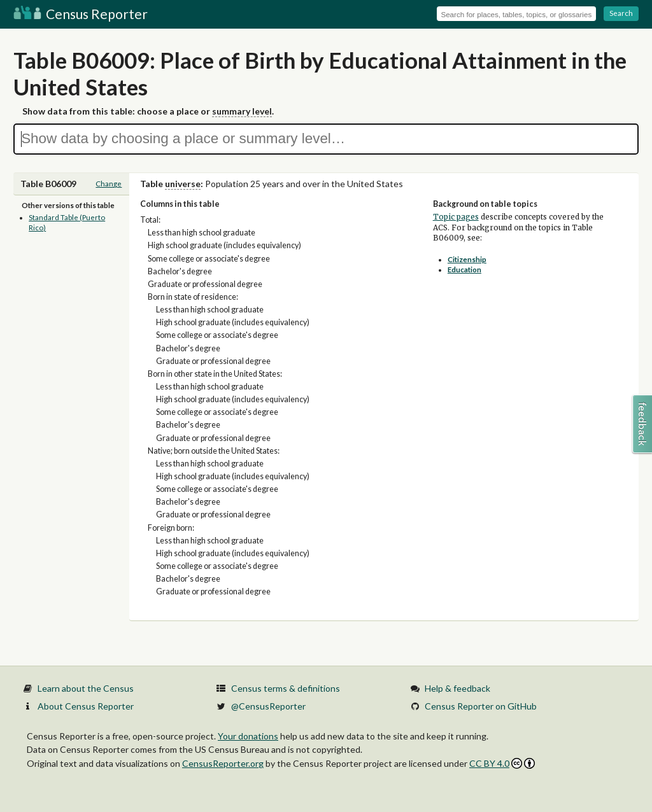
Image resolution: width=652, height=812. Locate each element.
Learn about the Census (86, 688)
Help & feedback (457, 688)
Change (109, 184)
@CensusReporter (268, 706)
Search (621, 13)
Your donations (248, 736)
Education (464, 269)
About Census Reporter (86, 706)
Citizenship (467, 259)
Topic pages (456, 217)
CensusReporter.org (223, 763)
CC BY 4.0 (502, 763)
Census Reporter (81, 14)
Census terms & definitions (286, 688)
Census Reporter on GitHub (481, 706)
